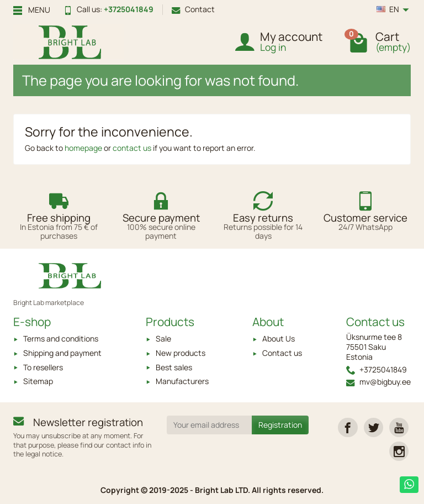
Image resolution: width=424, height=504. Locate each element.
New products (181, 353)
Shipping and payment (62, 353)
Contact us (282, 353)
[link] (348, 427)
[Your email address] (210, 425)
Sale (163, 338)
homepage (83, 148)
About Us (279, 338)
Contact (193, 9)
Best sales (174, 367)
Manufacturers (182, 381)
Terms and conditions (61, 338)
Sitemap (38, 381)
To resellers (43, 367)
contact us (132, 148)
